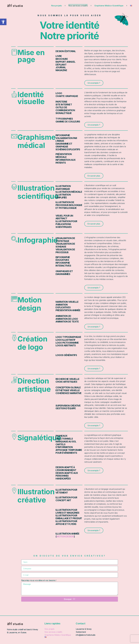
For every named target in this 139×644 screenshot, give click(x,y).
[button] (3, 22)
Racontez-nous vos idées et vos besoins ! (39, 580)
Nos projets (56, 6)
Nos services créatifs (78, 6)
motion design (65, 537)
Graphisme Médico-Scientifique (109, 6)
